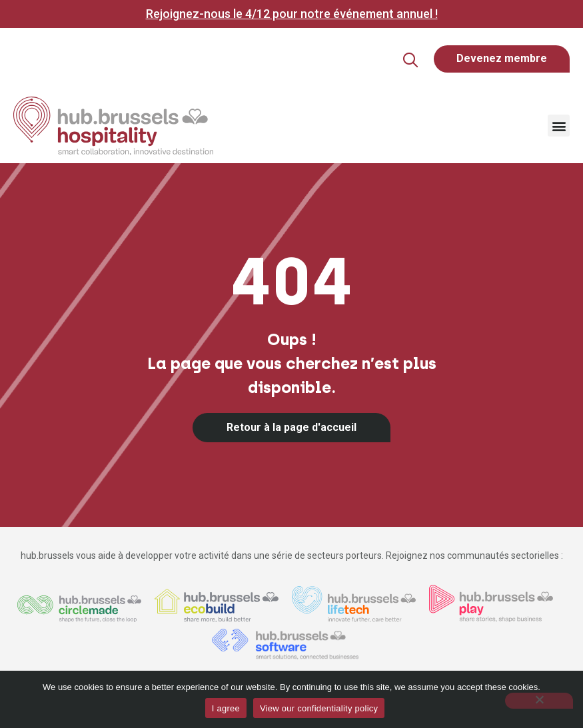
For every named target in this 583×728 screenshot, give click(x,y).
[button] (388, 61)
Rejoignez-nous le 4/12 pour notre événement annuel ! (292, 14)
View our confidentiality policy (319, 708)
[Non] (539, 701)
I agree (226, 708)
